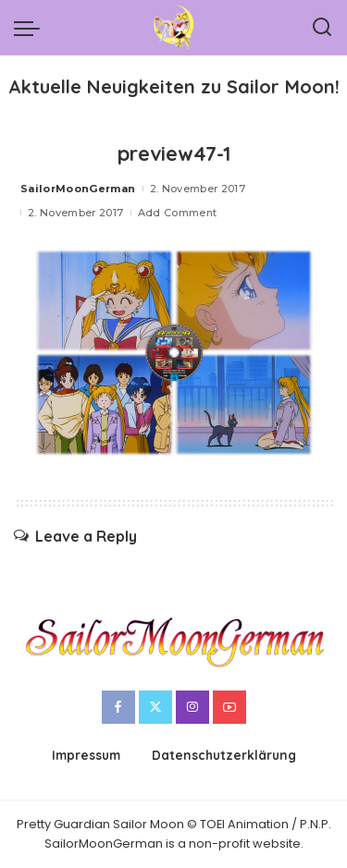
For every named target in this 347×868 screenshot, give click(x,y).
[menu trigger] (31, 28)
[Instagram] (192, 707)
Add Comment (178, 213)
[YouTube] (229, 707)
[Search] (322, 28)
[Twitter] (155, 707)
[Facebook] (118, 707)
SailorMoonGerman (78, 189)
